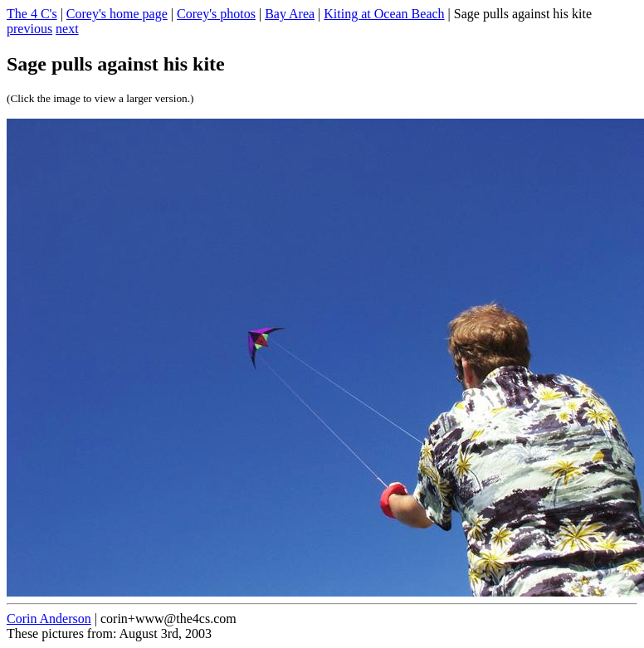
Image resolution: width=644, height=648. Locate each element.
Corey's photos (216, 14)
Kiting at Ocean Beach (384, 14)
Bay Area (290, 14)
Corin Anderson (49, 619)
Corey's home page (117, 14)
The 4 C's (32, 14)
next (67, 29)
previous (29, 29)
